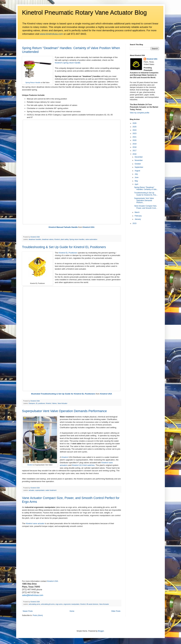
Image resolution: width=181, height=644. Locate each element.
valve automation (91, 239)
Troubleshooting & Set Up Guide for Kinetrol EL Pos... (146, 194)
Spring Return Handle (33, 83)
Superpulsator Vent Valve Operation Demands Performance (64, 411)
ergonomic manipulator (71, 604)
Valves (54, 403)
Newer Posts (28, 611)
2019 (135, 144)
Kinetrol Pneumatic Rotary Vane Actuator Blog (84, 12)
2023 (135, 133)
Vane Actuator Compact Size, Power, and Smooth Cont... (146, 207)
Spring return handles (77, 239)
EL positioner (41, 403)
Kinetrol (57, 239)
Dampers (32, 403)
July (136, 174)
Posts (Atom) (38, 615)
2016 (135, 154)
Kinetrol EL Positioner (68, 253)
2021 (135, 137)
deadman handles (35, 239)
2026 (135, 123)
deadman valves (48, 239)
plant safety (65, 239)
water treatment (51, 490)
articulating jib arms (48, 604)
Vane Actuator (62, 403)
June (137, 177)
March (137, 212)
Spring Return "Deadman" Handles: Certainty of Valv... (146, 188)
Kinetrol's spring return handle (68, 63)
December (139, 157)
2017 (135, 151)
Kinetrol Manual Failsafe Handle (63, 227)
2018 (135, 147)
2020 (135, 140)
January (138, 219)
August (137, 171)
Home (72, 611)
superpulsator (40, 490)
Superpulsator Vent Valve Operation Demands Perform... (144, 200)
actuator (31, 490)
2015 (135, 223)
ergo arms (59, 604)
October (138, 164)
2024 (135, 130)
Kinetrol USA (89, 227)
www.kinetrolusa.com (51, 34)
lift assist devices (92, 604)
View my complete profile (140, 113)
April (136, 184)
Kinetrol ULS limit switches (83, 465)
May (136, 181)
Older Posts (116, 611)
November (139, 160)
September (139, 167)
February (138, 216)
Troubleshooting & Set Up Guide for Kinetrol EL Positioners (64, 247)
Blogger (101, 631)
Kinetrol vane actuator (35, 523)
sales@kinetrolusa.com (33, 595)
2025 (135, 127)
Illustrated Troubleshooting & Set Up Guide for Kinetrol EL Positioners (63, 394)
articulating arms (34, 604)
